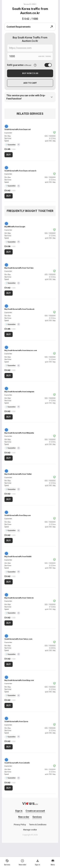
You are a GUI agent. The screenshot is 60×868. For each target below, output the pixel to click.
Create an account (35, 811)
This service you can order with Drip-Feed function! (30, 97)
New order (24, 817)
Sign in (19, 811)
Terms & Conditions (38, 825)
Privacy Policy (20, 825)
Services (37, 817)
